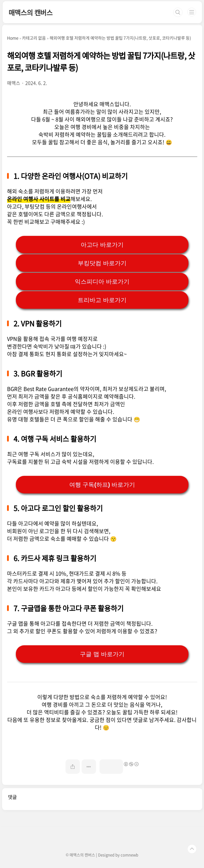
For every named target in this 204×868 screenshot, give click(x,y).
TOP (192, 849)
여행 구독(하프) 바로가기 (102, 485)
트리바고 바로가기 (102, 300)
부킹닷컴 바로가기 (102, 263)
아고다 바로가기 (102, 245)
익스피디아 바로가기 (102, 282)
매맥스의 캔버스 (31, 12)
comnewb (129, 855)
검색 (178, 12)
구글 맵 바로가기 (102, 654)
